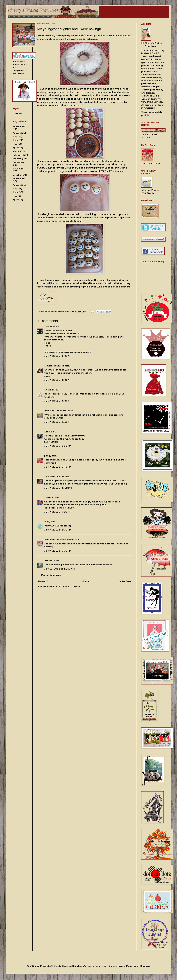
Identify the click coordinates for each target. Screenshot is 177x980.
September (19, 127)
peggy (48, 456)
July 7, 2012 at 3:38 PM (58, 446)
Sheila (48, 390)
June (15, 140)
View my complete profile (152, 114)
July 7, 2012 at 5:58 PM (58, 488)
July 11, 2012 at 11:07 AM (59, 569)
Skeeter (49, 560)
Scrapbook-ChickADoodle (59, 539)
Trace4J (49, 327)
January (17, 159)
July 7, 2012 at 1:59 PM (58, 422)
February (18, 155)
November (18, 169)
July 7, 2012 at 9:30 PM (58, 530)
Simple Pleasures (54, 366)
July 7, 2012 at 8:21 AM (58, 380)
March (16, 151)
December (18, 162)
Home (85, 581)
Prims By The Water (56, 411)
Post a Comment (51, 575)
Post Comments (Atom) (67, 586)
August (17, 133)
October (17, 175)
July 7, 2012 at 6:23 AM (58, 356)
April (15, 148)
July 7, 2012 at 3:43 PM (58, 467)
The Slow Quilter (54, 477)
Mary (47, 522)
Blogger (145, 966)
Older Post (125, 581)
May (15, 144)
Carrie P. (49, 498)
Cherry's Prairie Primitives (62, 311)
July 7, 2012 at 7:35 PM (58, 512)
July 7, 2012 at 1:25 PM (58, 401)
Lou (46, 432)
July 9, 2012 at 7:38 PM (58, 551)
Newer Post (45, 581)
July (15, 136)
